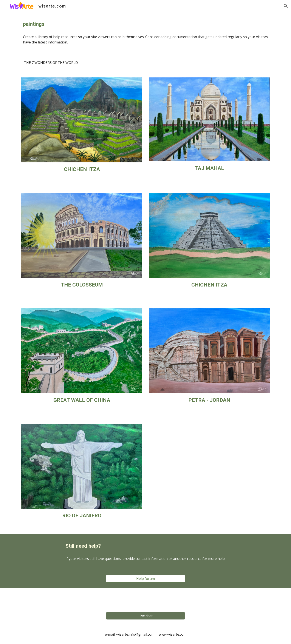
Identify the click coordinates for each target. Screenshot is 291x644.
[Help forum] (145, 579)
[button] (286, 6)
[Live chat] (145, 616)
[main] (145, 24)
